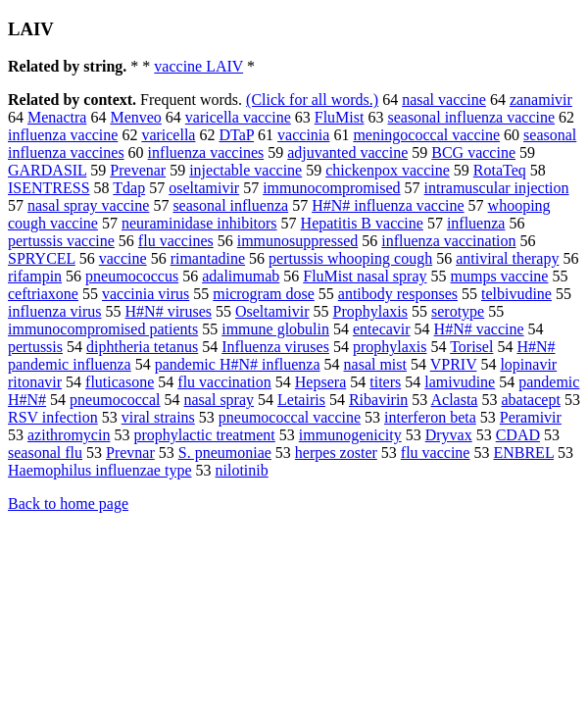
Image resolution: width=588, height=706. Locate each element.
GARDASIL (47, 170)
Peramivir (531, 417)
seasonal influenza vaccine (471, 117)
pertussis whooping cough (350, 258)
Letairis (301, 400)
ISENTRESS (49, 188)
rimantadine (208, 258)
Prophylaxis (370, 311)
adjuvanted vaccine (347, 152)
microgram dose (264, 294)
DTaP (236, 135)
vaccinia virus (146, 294)
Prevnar (130, 453)
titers (385, 382)
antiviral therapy (507, 258)
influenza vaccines (206, 152)
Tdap (129, 188)
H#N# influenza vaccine (388, 205)
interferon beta (430, 417)
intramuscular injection (497, 188)
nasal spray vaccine (88, 205)
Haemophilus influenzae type (100, 470)
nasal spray (220, 400)
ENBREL (523, 453)
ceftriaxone (43, 294)
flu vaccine (436, 453)
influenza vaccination (448, 241)
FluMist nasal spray (365, 276)
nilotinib (242, 470)
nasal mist (375, 364)
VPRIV (454, 364)
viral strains (158, 417)
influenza (476, 223)
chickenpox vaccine (388, 170)
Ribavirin (378, 400)
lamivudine (460, 382)
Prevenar (138, 170)
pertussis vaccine (61, 241)
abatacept (530, 400)
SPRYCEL (42, 258)
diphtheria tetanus (142, 347)
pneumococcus (132, 276)
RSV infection (53, 417)
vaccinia (303, 135)
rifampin (35, 276)
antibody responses (398, 294)
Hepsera (320, 382)
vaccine (123, 258)
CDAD (518, 435)
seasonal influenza (230, 205)
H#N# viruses (169, 311)
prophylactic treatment (204, 435)
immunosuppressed (298, 241)
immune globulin (275, 329)
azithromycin (69, 435)
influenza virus (55, 311)
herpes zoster (336, 453)
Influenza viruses (275, 347)
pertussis (35, 347)
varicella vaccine (238, 117)
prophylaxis (390, 347)
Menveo (135, 117)
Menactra (57, 117)
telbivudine (516, 294)
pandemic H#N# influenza (238, 364)
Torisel (471, 347)
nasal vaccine (444, 100)
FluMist (340, 117)
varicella (168, 135)
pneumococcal (115, 400)
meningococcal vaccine (426, 135)
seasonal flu (45, 453)
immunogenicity (350, 435)
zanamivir (541, 100)
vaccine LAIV (198, 66)
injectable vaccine (245, 170)
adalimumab (241, 276)
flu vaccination (224, 382)
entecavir (382, 329)
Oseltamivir (272, 311)
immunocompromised (331, 188)
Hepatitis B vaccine (362, 223)
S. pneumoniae (225, 453)
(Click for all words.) (312, 100)
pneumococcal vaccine (290, 417)
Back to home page (68, 504)
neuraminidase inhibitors (199, 223)
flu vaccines (176, 241)
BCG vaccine (473, 152)
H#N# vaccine (479, 329)
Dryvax (449, 435)
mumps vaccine (499, 276)
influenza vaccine (63, 135)
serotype (458, 311)
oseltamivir (204, 188)
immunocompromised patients (103, 329)
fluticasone (120, 382)
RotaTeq (500, 170)
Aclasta (454, 400)
